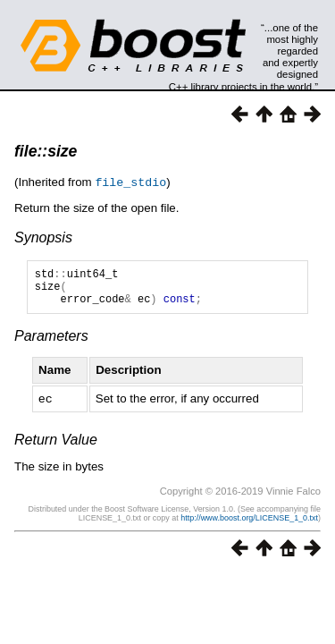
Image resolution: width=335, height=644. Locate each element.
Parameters (51, 343)
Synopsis (43, 237)
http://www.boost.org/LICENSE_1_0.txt (249, 524)
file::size (46, 151)
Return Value (56, 446)
